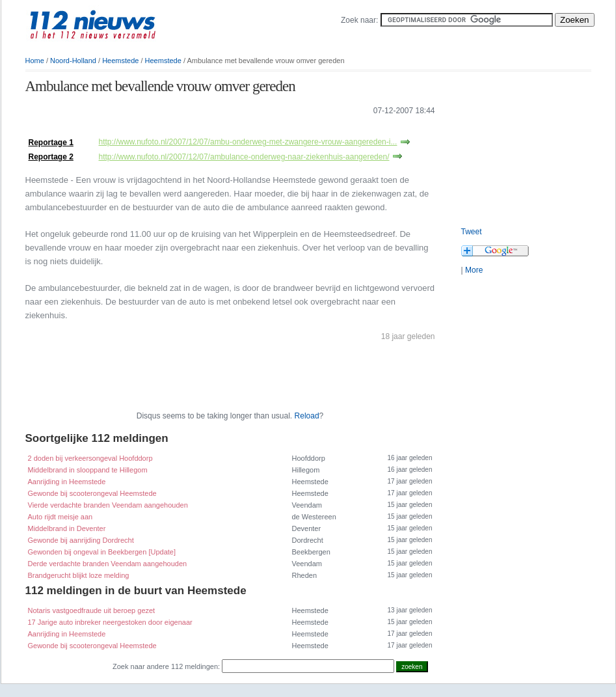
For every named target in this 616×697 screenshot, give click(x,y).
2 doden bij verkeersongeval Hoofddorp (90, 458)
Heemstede (120, 61)
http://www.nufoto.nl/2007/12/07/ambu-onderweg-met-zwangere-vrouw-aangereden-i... (248, 142)
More (474, 270)
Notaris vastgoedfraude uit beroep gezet (92, 610)
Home (35, 61)
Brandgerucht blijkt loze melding (79, 575)
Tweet (472, 232)
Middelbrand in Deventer (67, 528)
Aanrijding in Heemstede (67, 482)
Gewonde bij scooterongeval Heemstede (92, 493)
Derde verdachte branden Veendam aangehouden (108, 564)
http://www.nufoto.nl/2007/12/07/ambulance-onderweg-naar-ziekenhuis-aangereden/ (244, 157)
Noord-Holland (73, 61)
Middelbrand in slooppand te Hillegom (88, 470)
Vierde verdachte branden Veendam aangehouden (108, 505)
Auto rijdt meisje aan (60, 517)
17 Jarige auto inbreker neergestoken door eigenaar (110, 622)
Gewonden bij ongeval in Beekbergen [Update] (102, 552)
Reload (307, 416)
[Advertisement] (178, 129)
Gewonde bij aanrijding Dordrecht (81, 540)
